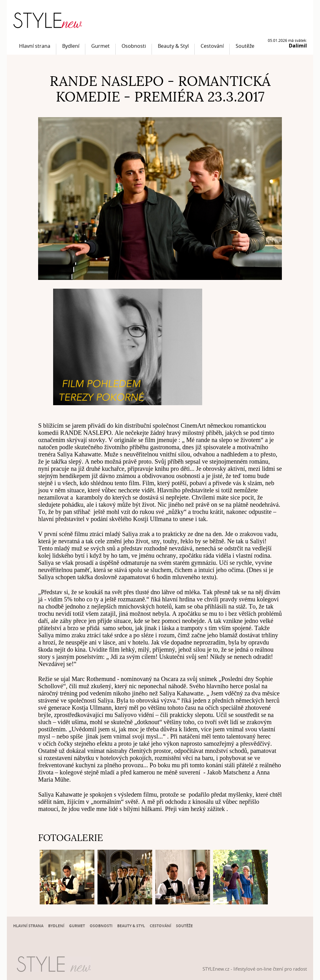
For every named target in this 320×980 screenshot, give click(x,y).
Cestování (212, 46)
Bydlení (71, 46)
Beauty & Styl (173, 46)
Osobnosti (134, 46)
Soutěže (245, 46)
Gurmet (100, 46)
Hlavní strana (35, 46)
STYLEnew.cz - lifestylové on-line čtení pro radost (255, 969)
